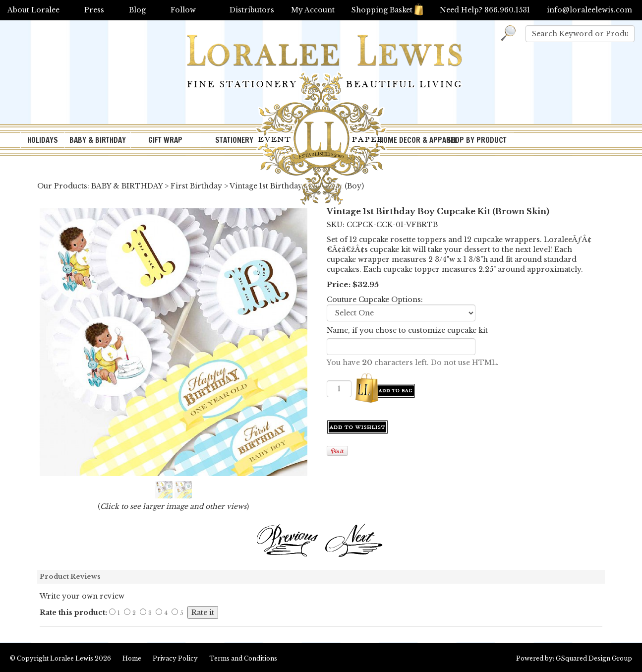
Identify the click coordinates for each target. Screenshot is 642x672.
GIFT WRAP (165, 140)
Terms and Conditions (243, 658)
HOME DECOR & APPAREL (409, 140)
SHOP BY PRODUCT (477, 140)
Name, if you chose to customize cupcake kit (407, 330)
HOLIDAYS (43, 140)
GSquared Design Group (594, 658)
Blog (137, 10)
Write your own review (82, 596)
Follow (183, 10)
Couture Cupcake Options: (375, 300)
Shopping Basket (387, 10)
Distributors (252, 10)
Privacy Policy (175, 658)
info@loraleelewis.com (589, 10)
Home (132, 658)
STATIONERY (234, 140)
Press (94, 10)
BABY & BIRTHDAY (98, 140)
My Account (313, 10)
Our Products (62, 186)
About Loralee (33, 10)
